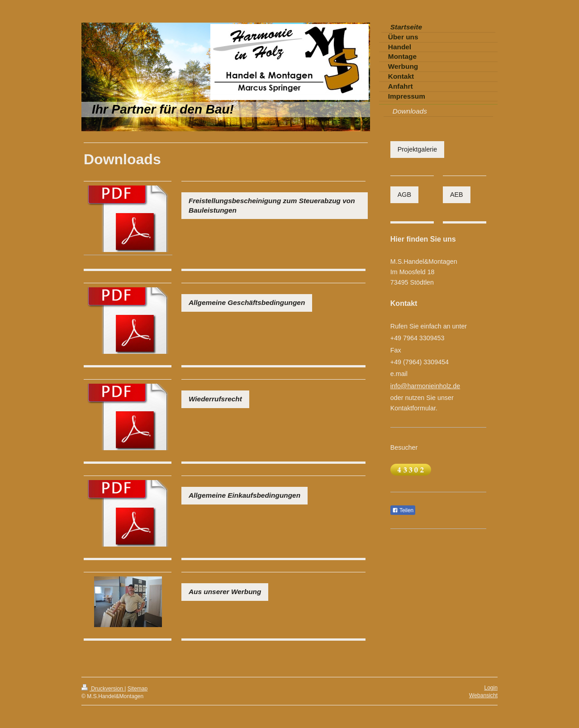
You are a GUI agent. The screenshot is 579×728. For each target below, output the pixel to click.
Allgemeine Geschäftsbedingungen (247, 302)
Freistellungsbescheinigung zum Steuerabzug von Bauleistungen (272, 205)
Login (491, 688)
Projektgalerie (417, 149)
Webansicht (483, 695)
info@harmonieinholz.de (425, 386)
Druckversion (103, 689)
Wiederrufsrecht (215, 399)
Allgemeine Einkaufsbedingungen (244, 495)
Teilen (403, 510)
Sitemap (138, 689)
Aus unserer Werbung (225, 592)
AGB (404, 195)
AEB (457, 195)
